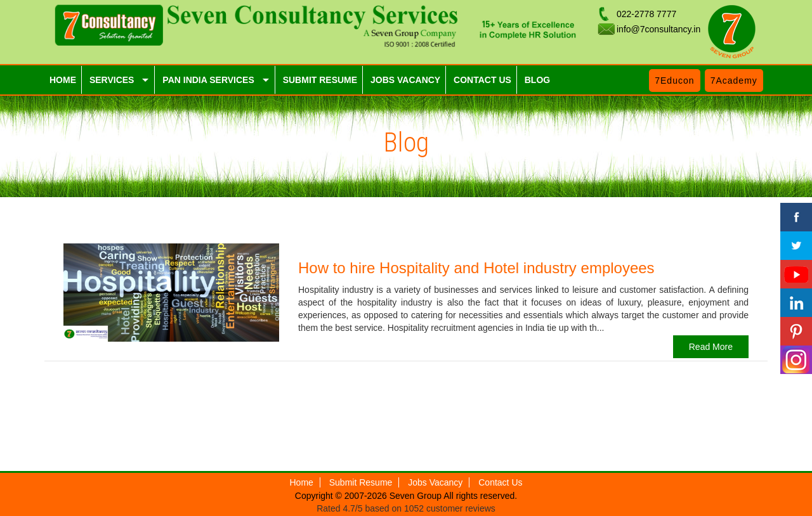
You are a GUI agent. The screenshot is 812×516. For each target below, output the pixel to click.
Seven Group (417, 496)
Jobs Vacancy (435, 482)
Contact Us (500, 482)
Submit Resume (361, 482)
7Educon (674, 81)
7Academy (734, 81)
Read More (711, 347)
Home (302, 482)
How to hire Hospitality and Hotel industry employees (476, 268)
